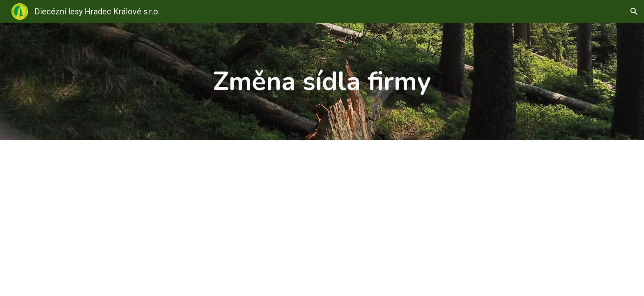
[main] (322, 81)
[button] (634, 12)
